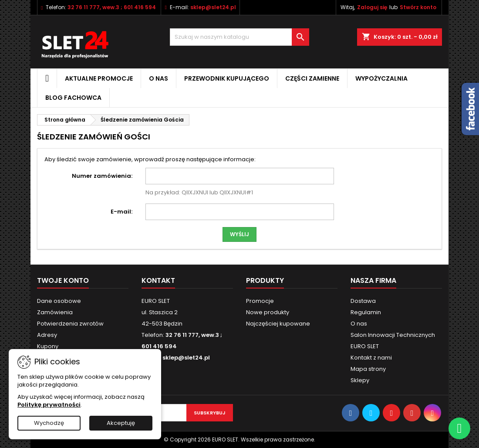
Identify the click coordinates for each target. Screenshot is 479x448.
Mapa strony (368, 369)
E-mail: (121, 212)
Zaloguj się (372, 7)
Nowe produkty (268, 312)
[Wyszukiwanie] (239, 37)
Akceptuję (121, 423)
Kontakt (158, 280)
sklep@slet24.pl (213, 7)
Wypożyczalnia (381, 78)
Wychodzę (49, 423)
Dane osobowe (59, 301)
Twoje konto (63, 280)
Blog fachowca (73, 98)
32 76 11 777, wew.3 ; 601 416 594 (112, 7)
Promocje (260, 301)
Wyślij (239, 234)
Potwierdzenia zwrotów (70, 324)
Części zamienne (312, 78)
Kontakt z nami (371, 358)
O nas (159, 78)
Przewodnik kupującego (227, 78)
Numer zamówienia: (102, 176)
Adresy (47, 335)
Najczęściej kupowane (278, 324)
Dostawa (363, 301)
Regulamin (366, 312)
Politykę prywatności (49, 405)
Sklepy (360, 380)
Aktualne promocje (99, 78)
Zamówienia (55, 312)
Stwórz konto (418, 7)
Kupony (48, 346)
